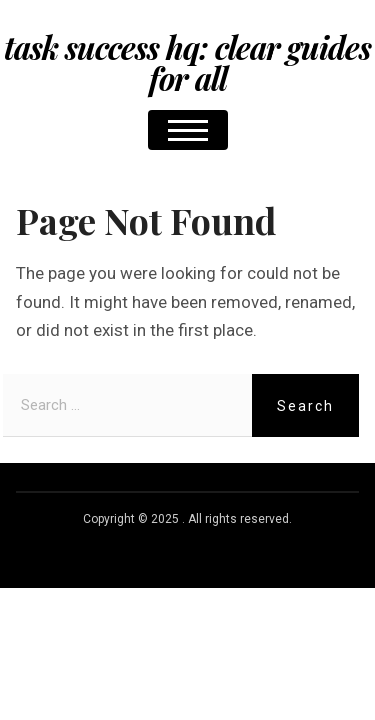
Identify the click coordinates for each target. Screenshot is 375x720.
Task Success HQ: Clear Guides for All (187, 62)
